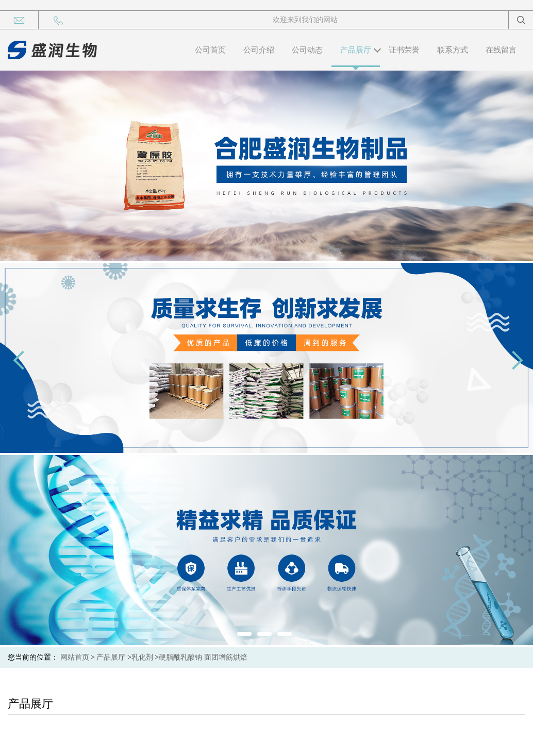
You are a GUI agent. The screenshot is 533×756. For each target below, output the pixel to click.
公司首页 (210, 50)
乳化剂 (142, 657)
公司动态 (307, 50)
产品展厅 (356, 50)
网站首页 (75, 657)
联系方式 (453, 50)
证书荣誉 (404, 50)
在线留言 (501, 50)
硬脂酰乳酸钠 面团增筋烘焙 (203, 657)
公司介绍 (259, 50)
